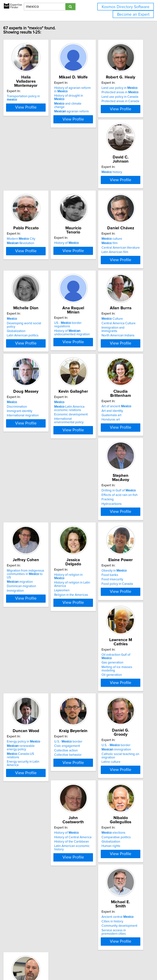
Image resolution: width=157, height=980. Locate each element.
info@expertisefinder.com (98, 952)
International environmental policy (121, 410)
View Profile (30, 128)
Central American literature (30, 302)
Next (90, 933)
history (21, 195)
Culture (22, 392)
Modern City (73, 195)
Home (119, 952)
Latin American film (25, 307)
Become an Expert (133, 14)
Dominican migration (120, 506)
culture (21, 293)
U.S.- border (73, 688)
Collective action (70, 696)
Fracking (65, 499)
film (19, 298)
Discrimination (69, 396)
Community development (124, 795)
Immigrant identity (71, 401)
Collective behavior (72, 701)
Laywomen (19, 605)
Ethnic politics (21, 898)
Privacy (130, 952)
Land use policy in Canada (124, 105)
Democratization (23, 889)
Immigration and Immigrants (23, 403)
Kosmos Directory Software (126, 7)
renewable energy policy (25, 694)
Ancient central (122, 786)
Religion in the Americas (28, 609)
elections (70, 786)
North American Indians (28, 409)
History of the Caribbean (29, 795)
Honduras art (20, 504)
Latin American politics (74, 310)
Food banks (67, 593)
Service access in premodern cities (118, 801)
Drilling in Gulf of (76, 490)
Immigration (114, 511)
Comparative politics (73, 790)
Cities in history (117, 790)
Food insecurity (69, 598)
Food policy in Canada (74, 602)
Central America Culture (28, 396)
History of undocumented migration (124, 303)
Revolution (72, 199)
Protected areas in (124, 101)
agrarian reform (76, 120)
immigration (121, 691)
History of (118, 195)
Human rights (68, 799)
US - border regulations (120, 295)
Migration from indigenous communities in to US (125, 494)
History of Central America (30, 790)
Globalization (68, 306)
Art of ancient (26, 490)
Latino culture (115, 704)
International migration (74, 405)
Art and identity (22, 495)
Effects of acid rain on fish (77, 495)
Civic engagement (71, 692)
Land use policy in (124, 96)
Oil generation (116, 609)
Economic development (123, 404)
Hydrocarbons (69, 504)
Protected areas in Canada (125, 110)
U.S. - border (120, 687)
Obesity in (71, 589)
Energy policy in (28, 688)
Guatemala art (21, 499)
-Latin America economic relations (121, 398)
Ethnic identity (21, 894)
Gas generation (117, 597)
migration (119, 502)
